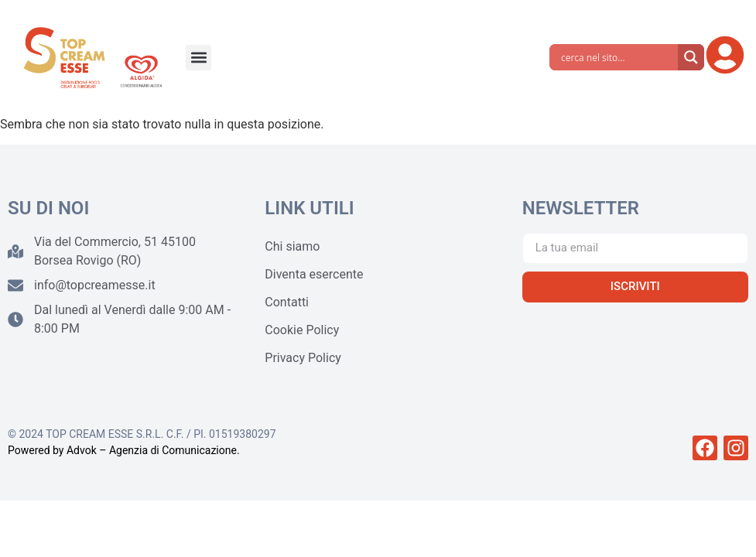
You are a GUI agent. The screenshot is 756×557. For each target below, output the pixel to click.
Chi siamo (292, 246)
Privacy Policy (303, 358)
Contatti (287, 302)
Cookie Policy (302, 330)
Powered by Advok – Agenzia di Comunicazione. (124, 450)
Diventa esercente (314, 274)
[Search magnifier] (691, 57)
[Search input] (617, 57)
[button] (198, 58)
